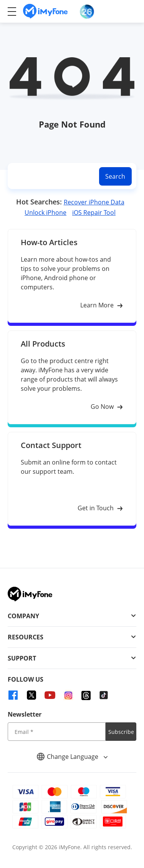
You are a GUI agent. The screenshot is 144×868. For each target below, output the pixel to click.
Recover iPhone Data (94, 202)
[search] (52, 176)
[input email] (57, 732)
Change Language (72, 757)
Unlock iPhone (46, 212)
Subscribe (121, 732)
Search (115, 176)
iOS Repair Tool (94, 212)
